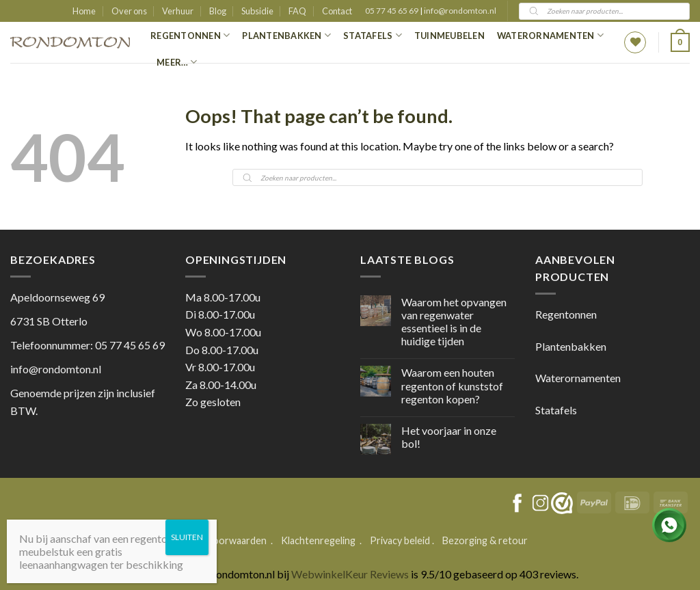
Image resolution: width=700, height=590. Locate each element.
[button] (680, 42)
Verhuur (178, 11)
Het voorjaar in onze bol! (449, 437)
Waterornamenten (550, 35)
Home (84, 11)
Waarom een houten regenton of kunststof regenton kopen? (452, 385)
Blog (218, 11)
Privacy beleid (400, 540)
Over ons (129, 11)
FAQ (297, 11)
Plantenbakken (286, 35)
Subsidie (257, 11)
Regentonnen (190, 35)
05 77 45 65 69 (392, 11)
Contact (337, 11)
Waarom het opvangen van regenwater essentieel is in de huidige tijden (454, 322)
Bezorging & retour (485, 540)
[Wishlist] (635, 42)
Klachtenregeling (318, 540)
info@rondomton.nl (460, 11)
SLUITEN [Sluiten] (187, 537)
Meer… (177, 62)
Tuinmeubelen (449, 36)
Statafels (373, 35)
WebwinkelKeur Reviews (350, 574)
